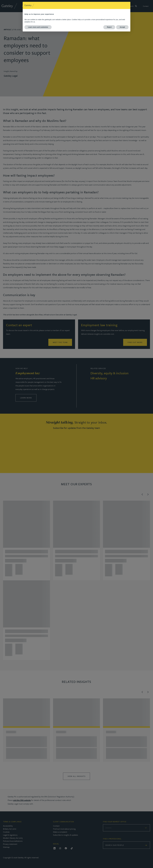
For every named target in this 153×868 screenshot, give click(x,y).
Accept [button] (122, 27)
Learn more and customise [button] (38, 27)
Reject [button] (109, 27)
